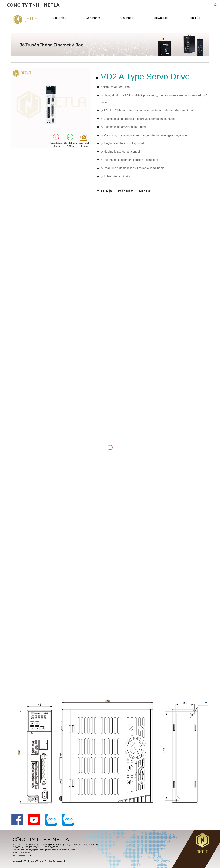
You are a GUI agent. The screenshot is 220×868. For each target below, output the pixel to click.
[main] (152, 127)
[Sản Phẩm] (93, 18)
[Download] (161, 18)
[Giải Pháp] (127, 18)
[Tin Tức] (194, 18)
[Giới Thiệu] (59, 18)
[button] (216, 5)
